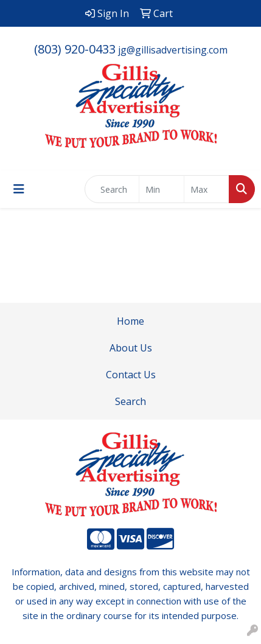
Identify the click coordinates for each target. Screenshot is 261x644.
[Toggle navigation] (19, 189)
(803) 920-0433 (75, 49)
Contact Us (131, 375)
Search (130, 401)
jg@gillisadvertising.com (173, 50)
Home (130, 321)
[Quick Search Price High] (207, 189)
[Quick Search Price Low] (162, 189)
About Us (131, 348)
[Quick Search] (112, 189)
